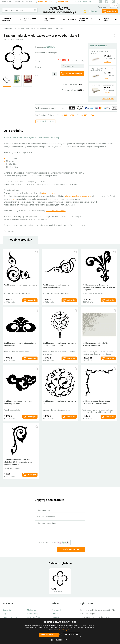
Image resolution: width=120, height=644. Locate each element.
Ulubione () (92, 11)
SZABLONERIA (50, 47)
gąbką (97, 196)
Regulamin (7, 610)
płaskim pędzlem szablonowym (79, 196)
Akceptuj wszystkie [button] (49, 635)
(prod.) (111, 11)
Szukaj (35, 10)
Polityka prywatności (10, 617)
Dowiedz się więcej (65, 630)
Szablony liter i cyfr (30, 20)
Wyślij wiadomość (71, 549)
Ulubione (55, 614)
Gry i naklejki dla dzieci (51, 20)
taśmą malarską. (48, 193)
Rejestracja (102, 7)
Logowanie (56, 617)
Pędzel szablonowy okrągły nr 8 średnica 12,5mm (102, 69)
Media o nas (32, 610)
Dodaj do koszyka (74, 74)
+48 (45, 2)
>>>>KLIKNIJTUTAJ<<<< (56, 211)
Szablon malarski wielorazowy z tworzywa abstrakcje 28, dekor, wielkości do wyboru (99, 287)
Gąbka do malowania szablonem (102, 85)
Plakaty (71, 19)
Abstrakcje (60, 28)
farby (13, 199)
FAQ (4, 614)
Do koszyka (32, 300)
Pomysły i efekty (33, 617)
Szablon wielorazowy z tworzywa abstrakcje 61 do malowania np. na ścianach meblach (18, 462)
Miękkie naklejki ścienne (85, 20)
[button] (60, 640)
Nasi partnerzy (33, 614)
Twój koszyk (56, 610)
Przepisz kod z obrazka (47, 543)
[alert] (60, 631)
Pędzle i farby (107, 20)
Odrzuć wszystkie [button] (71, 635)
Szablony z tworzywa (7, 20)
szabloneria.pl (59, 10)
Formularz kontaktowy (83, 2)
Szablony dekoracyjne (44, 28)
